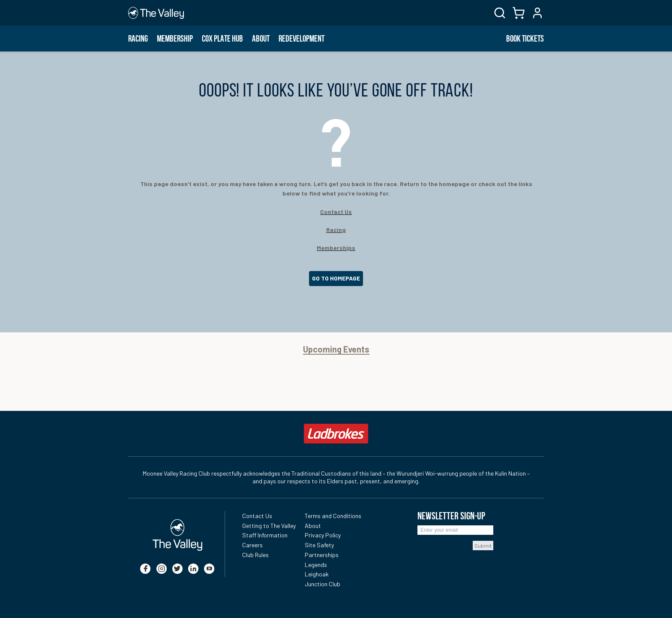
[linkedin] (193, 569)
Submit (483, 546)
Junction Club (322, 584)
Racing (138, 39)
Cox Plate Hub (222, 39)
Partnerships (322, 555)
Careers (252, 545)
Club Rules (255, 555)
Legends (316, 565)
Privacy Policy (323, 535)
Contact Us (257, 516)
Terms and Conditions (333, 516)
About (261, 39)
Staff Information (265, 535)
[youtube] (209, 569)
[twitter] (177, 569)
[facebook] (145, 569)
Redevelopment (301, 39)
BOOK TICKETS (525, 39)
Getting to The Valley (269, 526)
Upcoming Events (336, 349)
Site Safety (319, 545)
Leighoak (317, 574)
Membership (175, 39)
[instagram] (162, 569)
